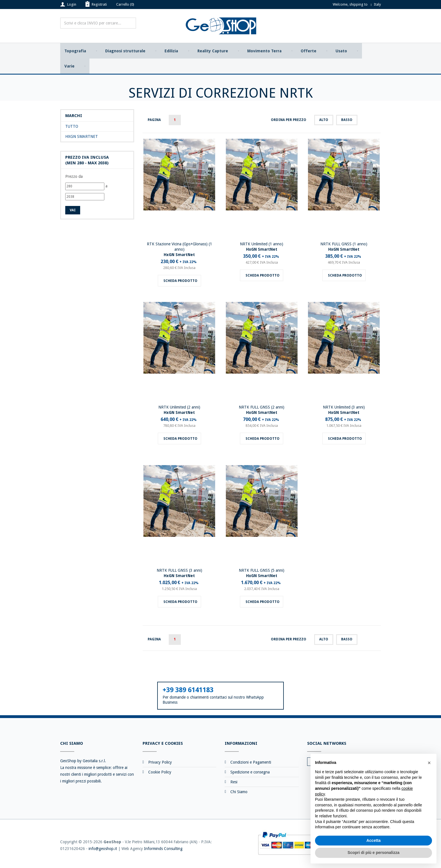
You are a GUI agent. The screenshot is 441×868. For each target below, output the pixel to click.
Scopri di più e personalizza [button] (373, 853)
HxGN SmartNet (82, 137)
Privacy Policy (160, 763)
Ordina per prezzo (289, 121)
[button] (429, 763)
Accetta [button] (374, 840)
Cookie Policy (160, 773)
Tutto (72, 127)
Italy (377, 4)
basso (347, 121)
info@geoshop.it (103, 849)
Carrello (125, 4)
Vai (73, 211)
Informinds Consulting (163, 849)
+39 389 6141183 (188, 691)
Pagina (154, 121)
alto (324, 121)
